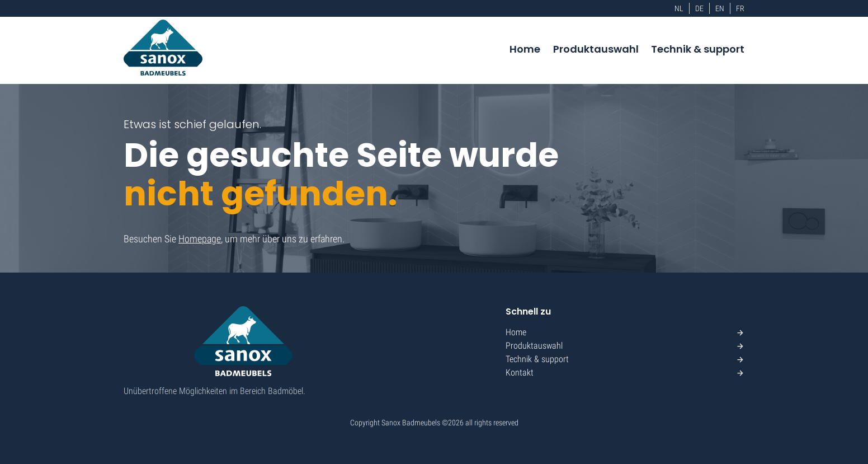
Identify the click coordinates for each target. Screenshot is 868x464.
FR (740, 8)
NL (679, 8)
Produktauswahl (596, 49)
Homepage (200, 239)
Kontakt (520, 372)
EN (720, 8)
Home (525, 49)
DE (699, 8)
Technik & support (698, 49)
